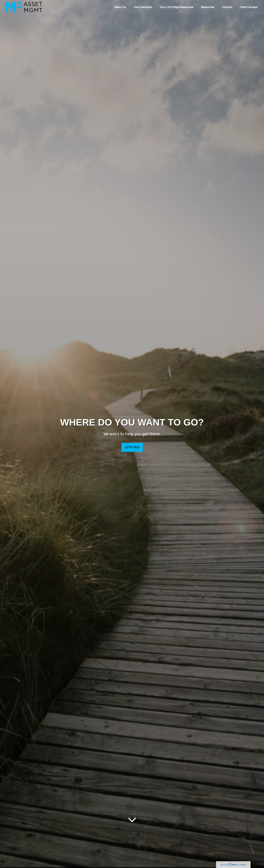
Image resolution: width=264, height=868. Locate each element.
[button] (120, 7)
